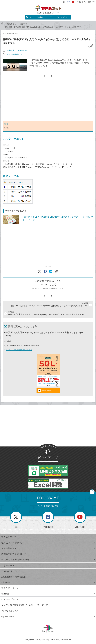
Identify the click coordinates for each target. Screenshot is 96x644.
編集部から (12, 24)
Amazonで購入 (47, 391)
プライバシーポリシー (48, 588)
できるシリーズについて (48, 543)
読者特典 (24, 24)
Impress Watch (48, 616)
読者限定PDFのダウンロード (48, 554)
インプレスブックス (48, 611)
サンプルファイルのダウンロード (48, 560)
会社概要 (48, 594)
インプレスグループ (48, 599)
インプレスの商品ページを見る (18, 350)
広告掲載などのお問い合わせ (48, 577)
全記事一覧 (48, 582)
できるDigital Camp (15, 54)
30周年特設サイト (48, 548)
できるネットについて (86, 2)
